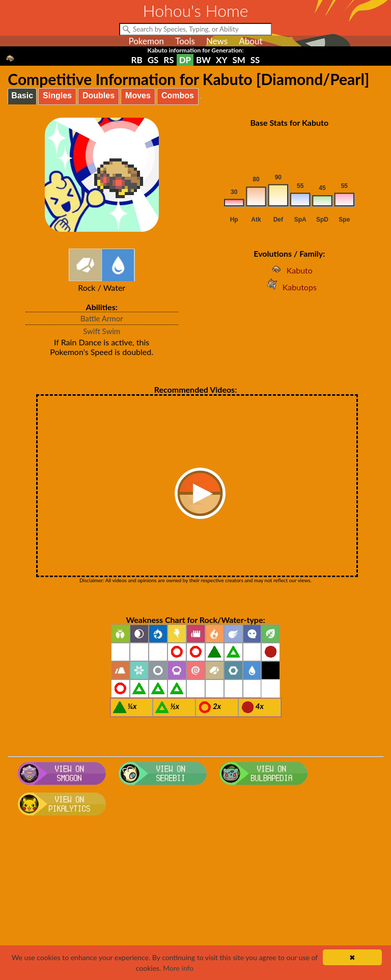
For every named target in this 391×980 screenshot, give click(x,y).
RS (169, 60)
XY (221, 60)
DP (185, 60)
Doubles (99, 96)
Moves (138, 96)
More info (178, 968)
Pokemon (146, 41)
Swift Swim (102, 331)
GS (153, 60)
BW (203, 60)
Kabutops (289, 287)
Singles (57, 96)
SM (239, 60)
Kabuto (289, 270)
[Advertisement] (196, 901)
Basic (22, 96)
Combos (178, 96)
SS (255, 60)
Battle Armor (102, 318)
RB (137, 60)
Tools (185, 41)
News (217, 41)
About (250, 41)
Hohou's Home (196, 10)
